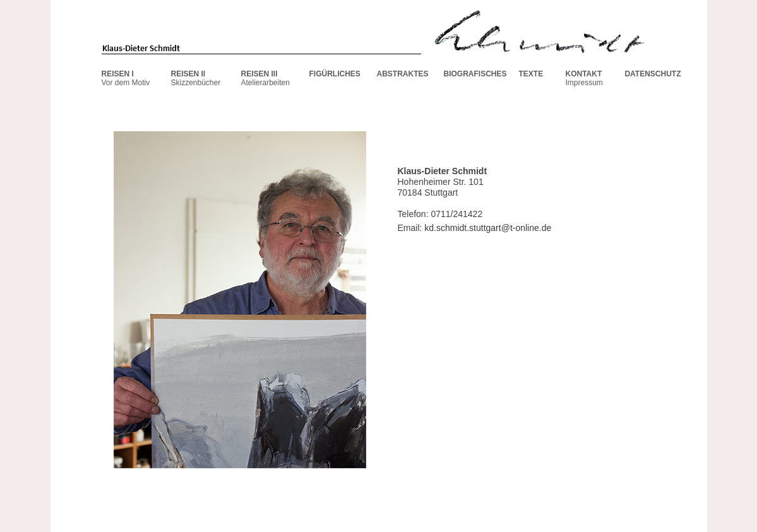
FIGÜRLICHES (335, 74)
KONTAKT (584, 74)
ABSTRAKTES (403, 74)
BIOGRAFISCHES (475, 74)
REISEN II (188, 74)
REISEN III (259, 74)
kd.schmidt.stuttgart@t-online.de (488, 228)
